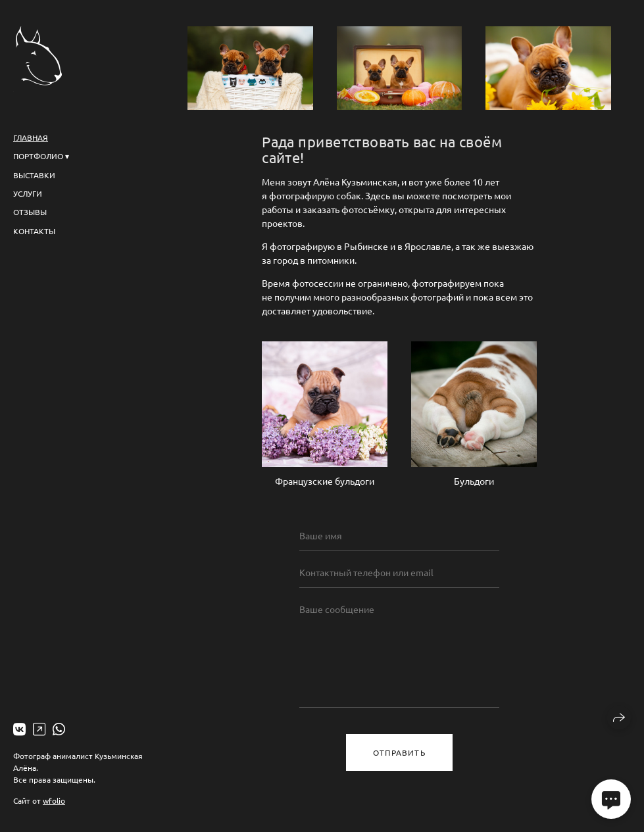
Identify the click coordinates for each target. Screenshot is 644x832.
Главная (31, 137)
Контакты (34, 231)
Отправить (399, 752)
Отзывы (30, 212)
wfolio (54, 800)
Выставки (34, 175)
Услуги (28, 193)
